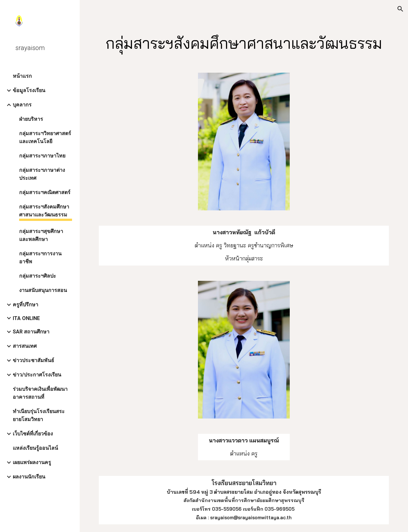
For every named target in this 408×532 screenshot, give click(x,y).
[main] (244, 42)
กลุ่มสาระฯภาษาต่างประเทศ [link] (42, 174)
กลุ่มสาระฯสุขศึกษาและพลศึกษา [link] (41, 235)
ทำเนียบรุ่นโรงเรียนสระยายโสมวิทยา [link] (39, 415)
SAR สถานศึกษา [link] (31, 332)
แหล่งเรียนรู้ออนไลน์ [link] (35, 448)
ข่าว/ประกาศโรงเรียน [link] (37, 375)
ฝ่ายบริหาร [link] (31, 119)
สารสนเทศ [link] (25, 346)
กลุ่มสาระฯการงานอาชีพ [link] (40, 258)
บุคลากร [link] (22, 105)
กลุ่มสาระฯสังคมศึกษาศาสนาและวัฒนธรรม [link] (44, 211)
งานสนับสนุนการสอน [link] (43, 290)
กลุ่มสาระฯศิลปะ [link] (38, 276)
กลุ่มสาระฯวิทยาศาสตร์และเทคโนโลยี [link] (45, 137)
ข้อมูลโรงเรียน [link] (29, 90)
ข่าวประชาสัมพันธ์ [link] (33, 360)
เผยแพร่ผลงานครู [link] (32, 462)
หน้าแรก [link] (22, 76)
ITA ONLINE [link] (26, 318)
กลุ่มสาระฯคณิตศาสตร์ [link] (45, 192)
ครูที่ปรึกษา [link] (25, 305)
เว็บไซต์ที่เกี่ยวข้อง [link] (33, 434)
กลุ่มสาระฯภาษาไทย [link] (42, 156)
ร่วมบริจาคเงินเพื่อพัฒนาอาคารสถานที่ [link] (40, 393)
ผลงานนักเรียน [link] (29, 477)
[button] (400, 9)
